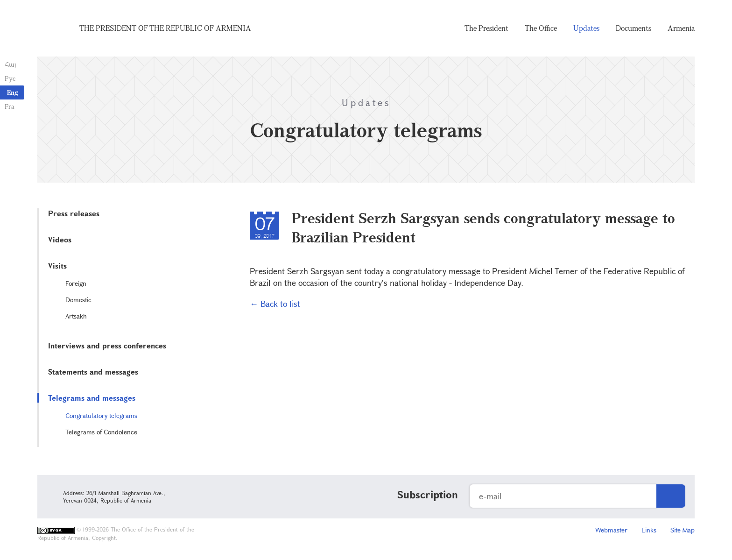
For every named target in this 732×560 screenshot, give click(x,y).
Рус (10, 78)
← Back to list (275, 304)
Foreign (76, 283)
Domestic (78, 300)
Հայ (11, 64)
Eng (13, 92)
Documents (633, 28)
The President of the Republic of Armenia (165, 28)
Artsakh (76, 316)
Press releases (74, 213)
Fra (10, 106)
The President (486, 28)
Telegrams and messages (92, 398)
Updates (586, 28)
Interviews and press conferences (107, 345)
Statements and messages (93, 372)
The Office (541, 28)
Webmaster (611, 530)
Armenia (681, 28)
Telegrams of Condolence (101, 432)
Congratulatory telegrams (101, 415)
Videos (60, 239)
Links (649, 530)
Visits (57, 266)
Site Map (683, 530)
